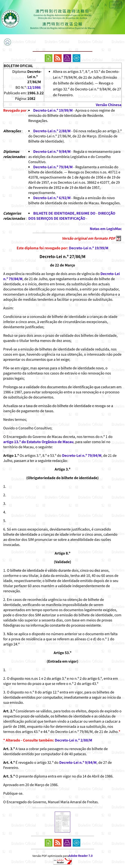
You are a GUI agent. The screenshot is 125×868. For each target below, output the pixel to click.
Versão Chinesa (109, 105)
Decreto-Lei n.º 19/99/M (53, 110)
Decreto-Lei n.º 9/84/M (52, 151)
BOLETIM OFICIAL (18, 66)
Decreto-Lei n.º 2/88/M (52, 131)
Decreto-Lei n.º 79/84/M (53, 167)
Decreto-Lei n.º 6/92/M (52, 198)
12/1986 (34, 87)
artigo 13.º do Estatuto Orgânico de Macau (38, 442)
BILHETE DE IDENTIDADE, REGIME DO (64, 213)
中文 (116, 5)
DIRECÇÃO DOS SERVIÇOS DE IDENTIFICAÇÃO (72, 216)
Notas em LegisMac (106, 229)
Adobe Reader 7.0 (81, 856)
